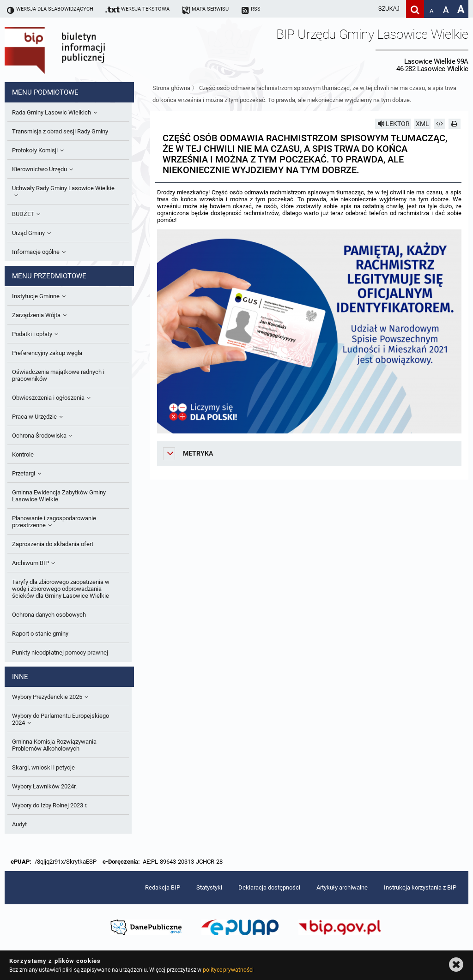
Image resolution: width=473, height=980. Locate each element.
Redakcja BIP (163, 887)
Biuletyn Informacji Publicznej (81, 50)
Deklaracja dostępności (269, 887)
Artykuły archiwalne (342, 887)
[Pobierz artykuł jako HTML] (440, 124)
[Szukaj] (415, 9)
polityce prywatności (228, 970)
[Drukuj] (455, 124)
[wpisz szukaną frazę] (366, 9)
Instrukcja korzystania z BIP (420, 887)
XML (422, 124)
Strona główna (171, 88)
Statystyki (209, 887)
